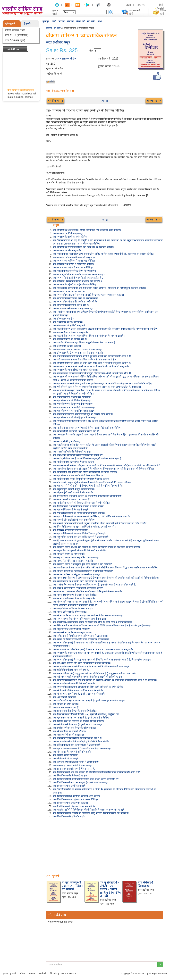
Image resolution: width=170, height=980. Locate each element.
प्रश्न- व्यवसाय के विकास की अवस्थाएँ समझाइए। (74, 257)
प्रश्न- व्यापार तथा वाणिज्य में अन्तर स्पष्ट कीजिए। (74, 261)
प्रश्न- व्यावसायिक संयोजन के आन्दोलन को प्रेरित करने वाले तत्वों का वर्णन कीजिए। (88, 687)
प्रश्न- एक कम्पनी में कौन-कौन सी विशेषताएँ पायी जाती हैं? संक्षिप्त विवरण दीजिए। (88, 486)
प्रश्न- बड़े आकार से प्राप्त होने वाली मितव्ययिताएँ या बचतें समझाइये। (82, 663)
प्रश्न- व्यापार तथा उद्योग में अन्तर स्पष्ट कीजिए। (73, 268)
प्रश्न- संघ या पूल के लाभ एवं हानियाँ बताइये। (72, 752)
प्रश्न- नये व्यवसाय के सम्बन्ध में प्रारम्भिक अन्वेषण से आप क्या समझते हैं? (84, 360)
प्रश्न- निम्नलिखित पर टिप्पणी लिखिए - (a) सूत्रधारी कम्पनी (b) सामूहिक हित (86, 714)
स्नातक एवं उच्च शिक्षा (15, 30)
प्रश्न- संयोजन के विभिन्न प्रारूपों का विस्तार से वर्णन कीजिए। (79, 690)
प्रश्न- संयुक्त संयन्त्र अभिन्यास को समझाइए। (72, 629)
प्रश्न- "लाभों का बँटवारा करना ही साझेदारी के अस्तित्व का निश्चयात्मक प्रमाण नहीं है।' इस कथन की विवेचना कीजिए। (103, 469)
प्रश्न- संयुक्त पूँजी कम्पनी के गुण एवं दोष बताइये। (74, 489)
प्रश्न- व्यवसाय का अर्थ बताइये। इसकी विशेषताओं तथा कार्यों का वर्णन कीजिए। (87, 230)
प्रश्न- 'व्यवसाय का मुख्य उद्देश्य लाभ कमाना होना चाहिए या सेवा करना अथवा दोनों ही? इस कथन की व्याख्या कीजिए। (103, 254)
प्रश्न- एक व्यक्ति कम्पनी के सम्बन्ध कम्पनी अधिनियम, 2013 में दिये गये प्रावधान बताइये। (91, 516)
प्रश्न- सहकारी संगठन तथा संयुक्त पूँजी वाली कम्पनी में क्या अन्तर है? (82, 564)
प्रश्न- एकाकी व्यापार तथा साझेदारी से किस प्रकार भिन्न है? (78, 476)
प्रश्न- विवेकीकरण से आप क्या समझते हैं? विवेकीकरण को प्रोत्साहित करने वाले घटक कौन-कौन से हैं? (97, 772)
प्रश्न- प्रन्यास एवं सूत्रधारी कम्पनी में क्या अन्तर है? (74, 769)
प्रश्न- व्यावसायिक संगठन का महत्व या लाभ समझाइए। (76, 298)
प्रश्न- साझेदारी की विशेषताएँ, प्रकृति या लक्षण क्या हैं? (76, 431)
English (160, 8)
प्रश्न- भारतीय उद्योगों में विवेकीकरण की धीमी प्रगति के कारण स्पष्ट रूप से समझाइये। (89, 810)
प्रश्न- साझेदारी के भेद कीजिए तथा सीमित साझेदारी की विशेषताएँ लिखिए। (85, 472)
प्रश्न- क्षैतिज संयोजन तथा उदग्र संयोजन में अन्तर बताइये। (77, 745)
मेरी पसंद (91, 21)
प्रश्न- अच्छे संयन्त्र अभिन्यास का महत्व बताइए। (73, 632)
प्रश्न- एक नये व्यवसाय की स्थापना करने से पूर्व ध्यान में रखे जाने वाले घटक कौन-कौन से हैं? (92, 356)
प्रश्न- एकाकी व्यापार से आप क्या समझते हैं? (72, 397)
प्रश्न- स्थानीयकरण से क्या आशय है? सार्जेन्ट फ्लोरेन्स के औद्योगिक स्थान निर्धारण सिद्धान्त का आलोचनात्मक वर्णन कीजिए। (106, 568)
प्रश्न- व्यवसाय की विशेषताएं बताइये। (68, 233)
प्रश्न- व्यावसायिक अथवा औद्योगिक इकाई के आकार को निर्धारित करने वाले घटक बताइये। (92, 666)
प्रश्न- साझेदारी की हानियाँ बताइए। (67, 441)
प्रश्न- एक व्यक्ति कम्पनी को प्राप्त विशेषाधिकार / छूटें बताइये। (79, 533)
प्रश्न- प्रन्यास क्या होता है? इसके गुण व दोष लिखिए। (75, 711)
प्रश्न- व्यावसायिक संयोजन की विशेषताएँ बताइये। (74, 684)
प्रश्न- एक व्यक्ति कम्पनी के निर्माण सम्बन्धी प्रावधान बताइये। (79, 513)
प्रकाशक (141, 5)
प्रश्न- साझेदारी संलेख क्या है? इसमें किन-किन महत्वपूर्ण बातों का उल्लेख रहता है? (88, 458)
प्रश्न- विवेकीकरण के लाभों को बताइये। (69, 786)
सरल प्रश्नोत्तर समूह (58, 42)
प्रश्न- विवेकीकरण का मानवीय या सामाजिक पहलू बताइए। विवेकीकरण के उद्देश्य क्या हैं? (91, 813)
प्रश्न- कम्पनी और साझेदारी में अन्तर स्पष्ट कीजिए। (74, 520)
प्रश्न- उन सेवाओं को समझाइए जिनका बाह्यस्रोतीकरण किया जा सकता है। (84, 343)
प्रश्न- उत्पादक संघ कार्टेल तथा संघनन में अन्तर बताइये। (76, 762)
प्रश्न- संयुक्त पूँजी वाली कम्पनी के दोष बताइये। (73, 493)
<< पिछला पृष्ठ (56, 101)
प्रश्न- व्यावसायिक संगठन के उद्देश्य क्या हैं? (71, 305)
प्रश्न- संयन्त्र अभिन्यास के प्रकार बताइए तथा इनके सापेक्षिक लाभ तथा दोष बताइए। (88, 615)
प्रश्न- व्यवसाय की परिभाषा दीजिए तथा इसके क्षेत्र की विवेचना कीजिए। (83, 247)
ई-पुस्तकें (27, 23)
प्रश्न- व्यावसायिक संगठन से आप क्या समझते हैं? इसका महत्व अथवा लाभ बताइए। (88, 295)
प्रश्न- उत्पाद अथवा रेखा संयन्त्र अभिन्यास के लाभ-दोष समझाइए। (80, 619)
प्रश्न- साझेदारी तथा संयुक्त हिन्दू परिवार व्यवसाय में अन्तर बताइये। (81, 479)
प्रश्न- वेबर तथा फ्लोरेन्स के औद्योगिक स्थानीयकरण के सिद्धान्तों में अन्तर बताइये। (87, 591)
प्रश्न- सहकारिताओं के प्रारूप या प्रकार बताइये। (73, 561)
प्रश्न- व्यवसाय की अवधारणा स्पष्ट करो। (70, 291)
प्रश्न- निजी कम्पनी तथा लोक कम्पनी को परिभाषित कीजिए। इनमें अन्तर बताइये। (87, 496)
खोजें (54, 21)
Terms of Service (68, 974)
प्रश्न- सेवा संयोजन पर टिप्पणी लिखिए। (69, 731)
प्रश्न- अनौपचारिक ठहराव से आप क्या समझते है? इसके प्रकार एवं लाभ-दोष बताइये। (89, 701)
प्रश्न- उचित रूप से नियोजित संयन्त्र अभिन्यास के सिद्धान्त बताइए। (81, 636)
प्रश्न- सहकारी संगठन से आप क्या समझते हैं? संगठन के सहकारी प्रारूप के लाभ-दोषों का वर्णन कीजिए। (97, 547)
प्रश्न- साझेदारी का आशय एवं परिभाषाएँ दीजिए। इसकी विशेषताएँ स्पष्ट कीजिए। (87, 428)
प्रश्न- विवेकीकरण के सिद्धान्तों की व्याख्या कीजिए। (75, 806)
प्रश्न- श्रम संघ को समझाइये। (65, 697)
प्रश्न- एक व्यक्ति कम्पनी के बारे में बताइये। (71, 510)
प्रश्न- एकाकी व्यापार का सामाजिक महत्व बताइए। (74, 411)
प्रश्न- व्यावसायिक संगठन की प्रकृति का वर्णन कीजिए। (76, 302)
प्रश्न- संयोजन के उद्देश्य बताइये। (66, 759)
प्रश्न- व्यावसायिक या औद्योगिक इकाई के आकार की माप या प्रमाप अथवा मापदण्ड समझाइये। (93, 649)
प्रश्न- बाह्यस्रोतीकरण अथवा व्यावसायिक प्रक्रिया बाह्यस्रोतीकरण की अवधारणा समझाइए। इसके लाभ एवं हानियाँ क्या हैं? (105, 329)
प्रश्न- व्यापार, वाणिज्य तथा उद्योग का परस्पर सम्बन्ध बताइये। (79, 274)
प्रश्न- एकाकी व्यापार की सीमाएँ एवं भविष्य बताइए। (75, 418)
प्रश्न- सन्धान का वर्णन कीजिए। (66, 704)
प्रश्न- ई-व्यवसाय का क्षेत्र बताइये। (67, 346)
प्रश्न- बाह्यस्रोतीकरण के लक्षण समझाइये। (70, 332)
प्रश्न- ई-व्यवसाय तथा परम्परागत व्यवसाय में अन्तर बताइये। (78, 349)
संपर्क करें (80, 21)
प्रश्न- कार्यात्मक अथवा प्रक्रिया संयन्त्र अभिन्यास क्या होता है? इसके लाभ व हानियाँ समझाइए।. (93, 622)
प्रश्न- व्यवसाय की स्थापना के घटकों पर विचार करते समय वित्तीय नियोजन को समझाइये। (91, 366)
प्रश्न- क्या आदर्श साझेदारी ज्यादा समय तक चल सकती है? (78, 455)
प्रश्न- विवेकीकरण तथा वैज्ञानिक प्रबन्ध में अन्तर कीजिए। (77, 796)
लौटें (52, 81)
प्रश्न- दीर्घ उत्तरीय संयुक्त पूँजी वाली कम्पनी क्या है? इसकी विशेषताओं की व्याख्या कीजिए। (92, 482)
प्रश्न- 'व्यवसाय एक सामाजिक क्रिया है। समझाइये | (74, 271)
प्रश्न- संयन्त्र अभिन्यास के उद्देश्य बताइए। (70, 612)
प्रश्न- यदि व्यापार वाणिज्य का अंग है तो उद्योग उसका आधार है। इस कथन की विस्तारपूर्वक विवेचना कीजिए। (99, 288)
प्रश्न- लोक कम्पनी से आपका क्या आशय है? (72, 499)
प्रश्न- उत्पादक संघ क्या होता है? (66, 707)
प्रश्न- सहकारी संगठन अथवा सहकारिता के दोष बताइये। (76, 557)
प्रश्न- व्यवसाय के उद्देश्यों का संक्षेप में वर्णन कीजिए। (75, 285)
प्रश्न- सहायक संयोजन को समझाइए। (68, 735)
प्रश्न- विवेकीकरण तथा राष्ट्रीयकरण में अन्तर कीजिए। (75, 799)
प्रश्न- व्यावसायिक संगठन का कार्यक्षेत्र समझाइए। (73, 308)
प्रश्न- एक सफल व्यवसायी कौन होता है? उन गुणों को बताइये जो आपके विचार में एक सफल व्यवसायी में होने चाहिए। (103, 383)
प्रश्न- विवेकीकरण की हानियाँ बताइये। (69, 816)
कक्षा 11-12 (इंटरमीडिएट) (17, 35)
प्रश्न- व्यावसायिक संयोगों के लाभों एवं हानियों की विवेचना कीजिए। (82, 741)
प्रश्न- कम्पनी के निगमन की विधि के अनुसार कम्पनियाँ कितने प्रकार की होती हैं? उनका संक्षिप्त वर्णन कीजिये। (100, 523)
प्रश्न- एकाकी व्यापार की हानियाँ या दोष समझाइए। (74, 407)
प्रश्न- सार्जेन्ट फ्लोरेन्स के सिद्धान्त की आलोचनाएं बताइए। (77, 574)
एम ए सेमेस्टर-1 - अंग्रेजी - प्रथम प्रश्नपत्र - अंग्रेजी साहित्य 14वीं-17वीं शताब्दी (111, 889)
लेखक (129, 5)
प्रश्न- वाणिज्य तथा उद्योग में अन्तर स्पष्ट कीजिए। (73, 264)
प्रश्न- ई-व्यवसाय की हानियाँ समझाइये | (69, 325)
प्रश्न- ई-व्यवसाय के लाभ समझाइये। (68, 322)
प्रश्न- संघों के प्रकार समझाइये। (66, 755)
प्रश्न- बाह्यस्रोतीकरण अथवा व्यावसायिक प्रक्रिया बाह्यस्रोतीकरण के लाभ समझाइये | (89, 336)
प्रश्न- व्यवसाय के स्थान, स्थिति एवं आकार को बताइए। (76, 370)
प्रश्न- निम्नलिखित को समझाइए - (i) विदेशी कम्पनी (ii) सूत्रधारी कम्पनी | (84, 527)
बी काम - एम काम (53, 28)
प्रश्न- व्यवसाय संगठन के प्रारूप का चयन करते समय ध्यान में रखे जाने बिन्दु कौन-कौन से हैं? (92, 363)
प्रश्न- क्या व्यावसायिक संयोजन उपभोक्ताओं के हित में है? (77, 738)
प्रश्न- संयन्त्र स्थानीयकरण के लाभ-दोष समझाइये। (74, 598)
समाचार (70, 21)
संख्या (92, 51)
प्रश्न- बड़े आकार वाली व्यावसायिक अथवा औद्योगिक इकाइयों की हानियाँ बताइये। (88, 677)
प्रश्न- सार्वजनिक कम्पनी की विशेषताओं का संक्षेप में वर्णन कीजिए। (81, 503)
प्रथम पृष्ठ (105, 101)
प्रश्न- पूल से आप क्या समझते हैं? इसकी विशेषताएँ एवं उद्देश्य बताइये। (82, 748)
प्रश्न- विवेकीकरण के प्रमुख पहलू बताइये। (70, 803)
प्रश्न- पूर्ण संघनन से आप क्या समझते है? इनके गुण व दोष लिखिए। (81, 718)
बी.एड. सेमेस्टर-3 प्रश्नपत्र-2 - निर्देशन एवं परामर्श (72, 886)
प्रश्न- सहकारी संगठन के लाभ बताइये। (69, 554)
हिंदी (161, 5)
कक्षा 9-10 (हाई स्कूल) (15, 40)
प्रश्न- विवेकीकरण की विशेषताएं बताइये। (70, 776)
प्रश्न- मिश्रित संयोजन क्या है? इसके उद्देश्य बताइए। (74, 728)
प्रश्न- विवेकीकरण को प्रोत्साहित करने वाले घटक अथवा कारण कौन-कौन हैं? (86, 779)
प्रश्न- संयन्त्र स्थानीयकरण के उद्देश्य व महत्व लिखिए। (75, 595)
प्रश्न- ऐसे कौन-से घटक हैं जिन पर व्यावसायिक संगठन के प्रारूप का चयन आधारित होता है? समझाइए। (97, 387)
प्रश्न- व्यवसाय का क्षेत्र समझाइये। (67, 250)
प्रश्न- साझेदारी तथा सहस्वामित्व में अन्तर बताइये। (74, 462)
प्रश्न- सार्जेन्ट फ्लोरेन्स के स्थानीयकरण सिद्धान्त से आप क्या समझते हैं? (83, 571)
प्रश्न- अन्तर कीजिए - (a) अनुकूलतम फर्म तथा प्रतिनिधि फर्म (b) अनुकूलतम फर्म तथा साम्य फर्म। (94, 673)
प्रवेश (100, 21)
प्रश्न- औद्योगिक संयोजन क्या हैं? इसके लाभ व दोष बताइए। (78, 724)
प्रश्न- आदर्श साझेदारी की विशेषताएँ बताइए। (72, 452)
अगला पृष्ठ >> (154, 101)
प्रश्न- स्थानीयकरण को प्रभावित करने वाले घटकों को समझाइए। (80, 581)
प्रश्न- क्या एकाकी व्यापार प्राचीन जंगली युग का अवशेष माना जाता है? (83, 414)
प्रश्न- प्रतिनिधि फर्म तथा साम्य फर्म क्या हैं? (71, 670)
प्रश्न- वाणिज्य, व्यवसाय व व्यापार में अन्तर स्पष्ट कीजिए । (77, 281)
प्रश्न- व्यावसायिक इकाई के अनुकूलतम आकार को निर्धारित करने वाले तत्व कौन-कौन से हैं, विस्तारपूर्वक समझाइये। (102, 660)
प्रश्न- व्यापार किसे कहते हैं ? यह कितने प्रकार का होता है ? (78, 278)
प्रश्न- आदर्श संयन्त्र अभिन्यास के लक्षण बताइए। (73, 608)
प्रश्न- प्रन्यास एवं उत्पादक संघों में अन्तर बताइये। (73, 765)
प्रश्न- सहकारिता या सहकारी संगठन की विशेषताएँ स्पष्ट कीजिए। (80, 551)
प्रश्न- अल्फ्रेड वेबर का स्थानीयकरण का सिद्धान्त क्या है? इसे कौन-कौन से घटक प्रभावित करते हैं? (94, 585)
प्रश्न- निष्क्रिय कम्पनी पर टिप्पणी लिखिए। (71, 530)
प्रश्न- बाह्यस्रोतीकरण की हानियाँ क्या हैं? (70, 339)
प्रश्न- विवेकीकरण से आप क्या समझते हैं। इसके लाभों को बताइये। (81, 782)
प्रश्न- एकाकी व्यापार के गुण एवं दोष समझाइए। (73, 404)
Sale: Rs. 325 (62, 50)
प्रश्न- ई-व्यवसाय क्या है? (63, 319)
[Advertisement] (105, 844)
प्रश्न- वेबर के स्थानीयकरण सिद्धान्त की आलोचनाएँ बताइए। (78, 588)
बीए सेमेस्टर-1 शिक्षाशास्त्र (146, 884)
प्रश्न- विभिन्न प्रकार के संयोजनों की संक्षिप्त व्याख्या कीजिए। (78, 721)
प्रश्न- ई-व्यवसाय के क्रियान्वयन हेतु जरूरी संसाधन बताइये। (78, 353)
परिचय (61, 21)
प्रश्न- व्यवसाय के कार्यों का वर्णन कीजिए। (70, 237)
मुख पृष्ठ (46, 21)
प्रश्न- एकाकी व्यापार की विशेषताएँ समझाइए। (72, 400)
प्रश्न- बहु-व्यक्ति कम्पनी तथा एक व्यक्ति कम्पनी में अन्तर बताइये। (81, 537)
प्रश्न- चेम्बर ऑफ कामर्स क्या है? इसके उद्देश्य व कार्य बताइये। (79, 694)
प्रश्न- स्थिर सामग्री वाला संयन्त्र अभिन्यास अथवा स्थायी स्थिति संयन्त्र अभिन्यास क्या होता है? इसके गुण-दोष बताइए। (102, 626)
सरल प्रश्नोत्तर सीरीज (66, 59)
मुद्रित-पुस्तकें (10, 23)
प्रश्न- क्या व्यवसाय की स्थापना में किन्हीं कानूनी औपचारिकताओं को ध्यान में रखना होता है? (92, 373)
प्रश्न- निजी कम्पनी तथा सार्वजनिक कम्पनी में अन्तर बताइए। (79, 506)
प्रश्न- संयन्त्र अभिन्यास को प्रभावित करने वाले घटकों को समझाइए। (81, 639)
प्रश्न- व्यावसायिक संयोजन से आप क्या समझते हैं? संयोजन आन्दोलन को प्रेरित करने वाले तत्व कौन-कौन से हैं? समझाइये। (105, 680)
